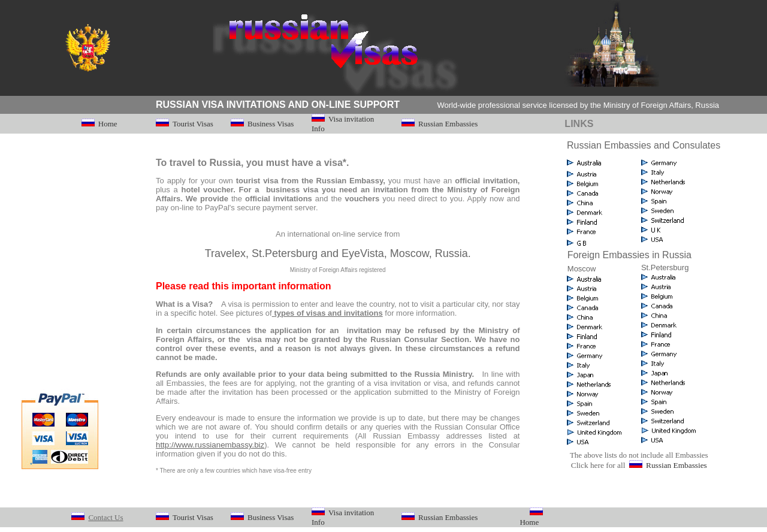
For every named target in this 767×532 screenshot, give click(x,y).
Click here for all (599, 465)
